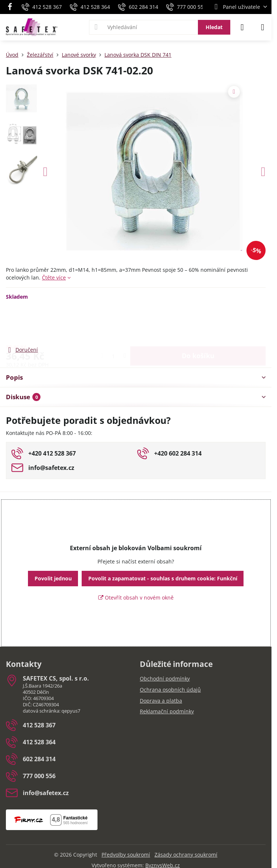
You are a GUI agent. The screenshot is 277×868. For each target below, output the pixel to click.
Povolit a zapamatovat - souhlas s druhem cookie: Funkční (163, 578)
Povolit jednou (53, 578)
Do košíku (198, 323)
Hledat (214, 27)
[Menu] (263, 27)
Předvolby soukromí (126, 855)
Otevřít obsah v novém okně (136, 598)
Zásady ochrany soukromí (186, 855)
